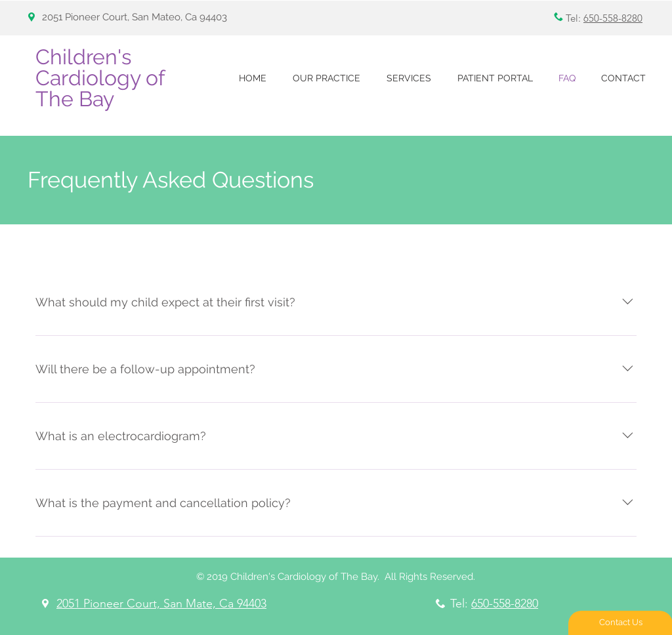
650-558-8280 (613, 18)
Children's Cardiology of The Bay (100, 78)
